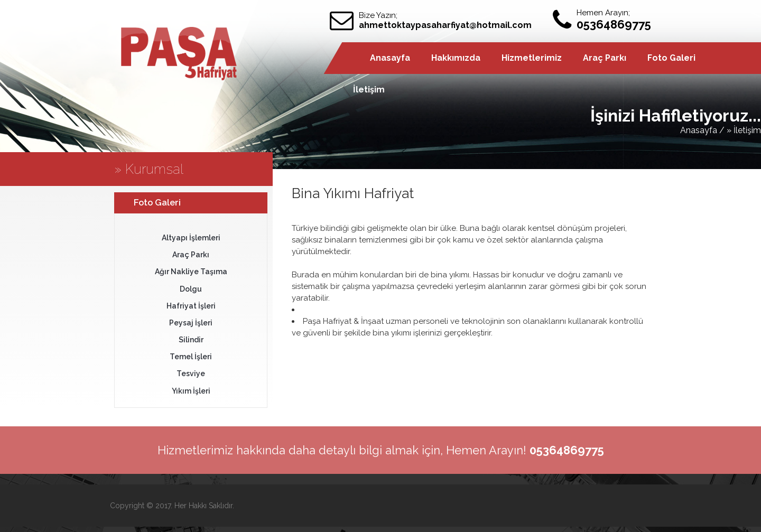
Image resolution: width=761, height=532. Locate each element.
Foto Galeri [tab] (150, 202)
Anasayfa (390, 58)
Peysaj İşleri (191, 323)
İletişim (369, 90)
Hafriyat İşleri (191, 306)
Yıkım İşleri (191, 391)
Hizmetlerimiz (532, 58)
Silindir (191, 340)
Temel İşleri (191, 357)
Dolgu (191, 289)
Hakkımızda (456, 58)
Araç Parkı (605, 58)
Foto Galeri (671, 58)
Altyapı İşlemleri (191, 238)
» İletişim (744, 130)
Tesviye (191, 374)
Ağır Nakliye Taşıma (191, 272)
